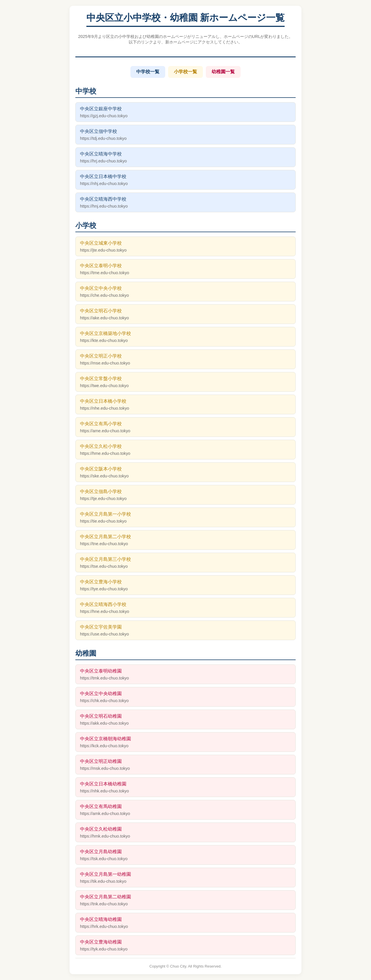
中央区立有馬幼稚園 (185, 810)
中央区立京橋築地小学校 (185, 337)
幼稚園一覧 (223, 72)
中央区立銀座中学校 (185, 112)
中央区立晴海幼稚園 (185, 923)
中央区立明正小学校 (185, 359)
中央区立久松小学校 (185, 450)
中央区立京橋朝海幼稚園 (185, 742)
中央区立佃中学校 (185, 135)
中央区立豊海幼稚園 (185, 945)
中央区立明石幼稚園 (185, 720)
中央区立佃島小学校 (185, 495)
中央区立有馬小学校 (185, 427)
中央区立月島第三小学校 (185, 563)
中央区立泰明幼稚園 (185, 674)
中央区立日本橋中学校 (185, 180)
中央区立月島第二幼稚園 (185, 900)
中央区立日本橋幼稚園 (185, 787)
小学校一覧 (185, 72)
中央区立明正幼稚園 (185, 765)
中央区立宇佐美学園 (185, 630)
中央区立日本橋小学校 (185, 405)
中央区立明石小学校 (185, 314)
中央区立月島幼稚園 (185, 855)
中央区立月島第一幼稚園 (185, 878)
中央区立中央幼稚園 (185, 697)
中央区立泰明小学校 (185, 269)
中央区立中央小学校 (185, 292)
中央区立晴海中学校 (185, 157)
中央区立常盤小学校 (185, 382)
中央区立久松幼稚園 (185, 832)
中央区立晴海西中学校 (185, 203)
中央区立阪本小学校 (185, 472)
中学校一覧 (148, 72)
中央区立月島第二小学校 (185, 540)
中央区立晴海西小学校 (185, 608)
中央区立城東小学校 (185, 247)
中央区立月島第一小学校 (185, 518)
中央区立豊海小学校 (185, 585)
